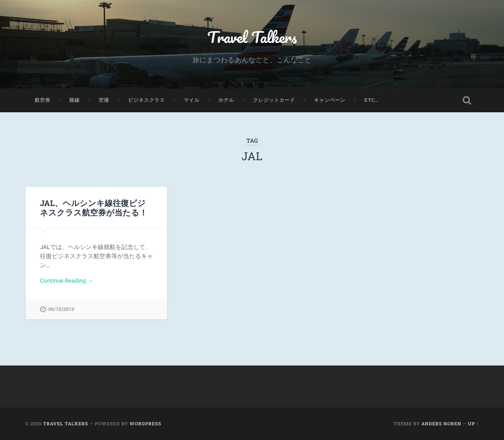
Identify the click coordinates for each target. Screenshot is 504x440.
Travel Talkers (252, 37)
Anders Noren (441, 424)
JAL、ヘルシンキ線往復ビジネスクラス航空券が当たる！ (94, 208)
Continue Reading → (67, 281)
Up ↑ (473, 424)
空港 (104, 100)
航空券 (43, 100)
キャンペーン (330, 100)
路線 (75, 100)
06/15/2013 (61, 309)
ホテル (226, 100)
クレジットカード (274, 100)
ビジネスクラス (146, 100)
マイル (192, 100)
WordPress (145, 424)
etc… (372, 100)
